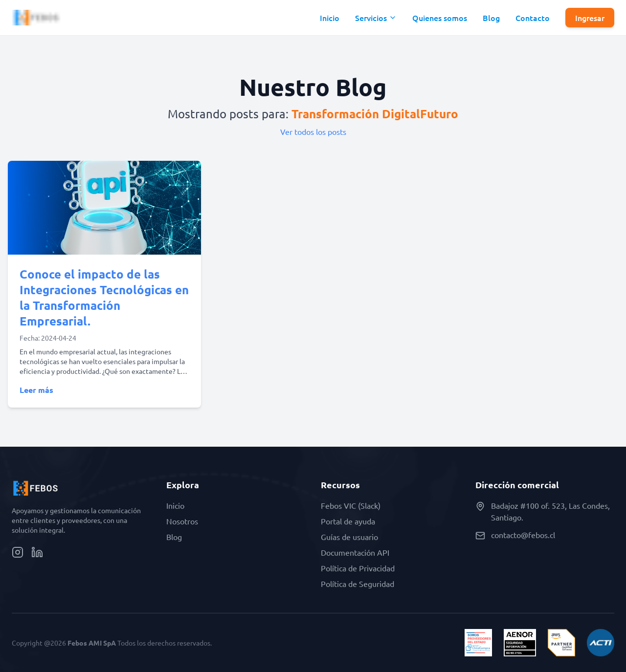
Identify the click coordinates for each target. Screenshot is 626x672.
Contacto (533, 18)
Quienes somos (440, 18)
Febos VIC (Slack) (351, 505)
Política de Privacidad (358, 568)
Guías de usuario (349, 537)
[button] (376, 18)
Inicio (330, 18)
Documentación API (355, 552)
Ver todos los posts (313, 131)
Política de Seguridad (358, 584)
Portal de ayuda (348, 521)
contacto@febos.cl (523, 535)
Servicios (376, 18)
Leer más (36, 390)
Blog (491, 18)
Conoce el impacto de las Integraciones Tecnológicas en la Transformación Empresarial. (104, 297)
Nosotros (182, 521)
